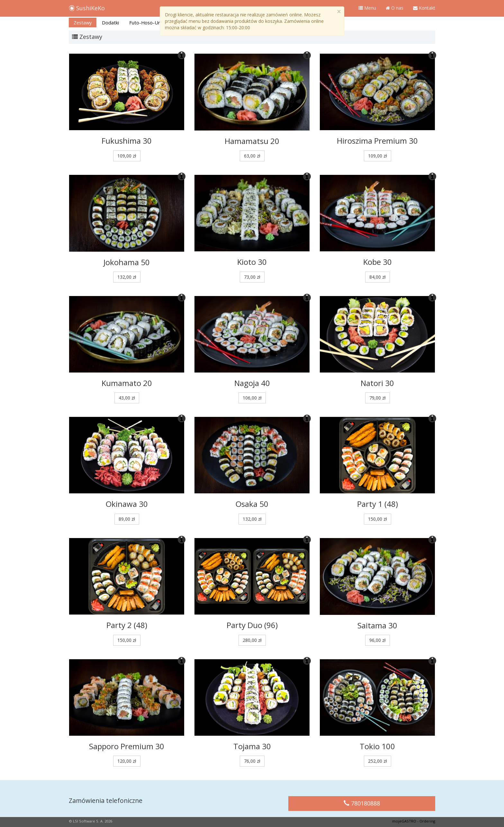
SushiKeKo (87, 7)
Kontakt (424, 8)
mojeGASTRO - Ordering (414, 821)
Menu (367, 8)
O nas (395, 8)
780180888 (362, 803)
